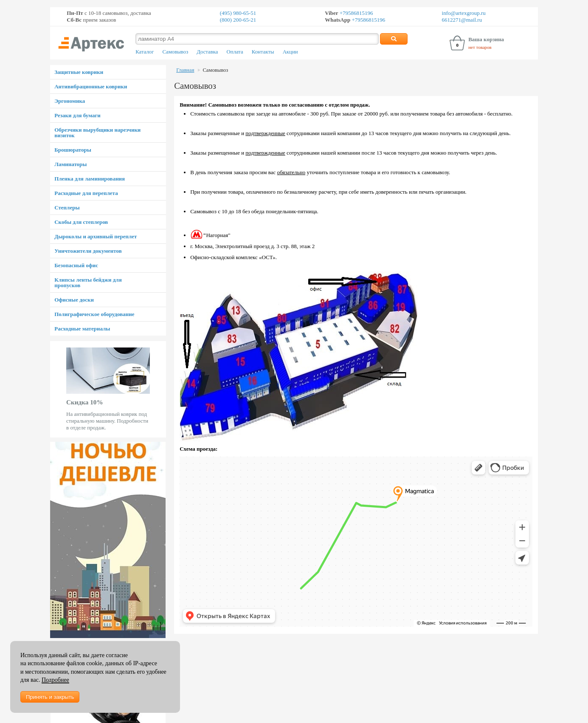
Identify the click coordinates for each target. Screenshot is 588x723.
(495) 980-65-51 (238, 13)
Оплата (235, 52)
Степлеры (67, 208)
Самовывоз (175, 52)
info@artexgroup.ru (464, 13)
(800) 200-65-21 (238, 20)
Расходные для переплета (86, 193)
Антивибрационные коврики (91, 86)
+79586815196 (356, 13)
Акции (290, 52)
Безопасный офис (76, 265)
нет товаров (480, 47)
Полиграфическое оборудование (94, 314)
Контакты (263, 52)
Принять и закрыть (50, 697)
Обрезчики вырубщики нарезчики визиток (97, 133)
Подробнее (55, 680)
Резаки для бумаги (77, 115)
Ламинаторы (70, 164)
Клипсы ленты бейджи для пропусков (88, 282)
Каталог (145, 52)
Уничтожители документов (88, 251)
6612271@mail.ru (462, 20)
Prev (55, 389)
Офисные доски (74, 300)
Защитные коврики (79, 72)
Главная (185, 70)
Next (161, 389)
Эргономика (70, 101)
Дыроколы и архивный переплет (96, 236)
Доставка (207, 52)
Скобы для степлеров (81, 222)
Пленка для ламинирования (90, 179)
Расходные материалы (82, 329)
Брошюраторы (73, 150)
